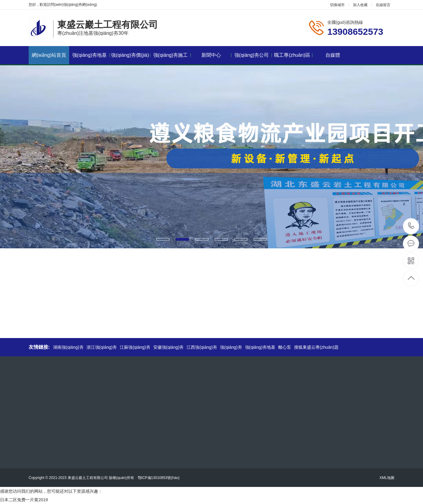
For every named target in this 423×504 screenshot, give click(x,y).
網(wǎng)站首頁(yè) (49, 58)
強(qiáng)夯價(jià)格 (131, 58)
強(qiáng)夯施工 (172, 55)
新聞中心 (217, 55)
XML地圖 (387, 478)
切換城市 (337, 5)
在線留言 (383, 5)
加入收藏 (360, 5)
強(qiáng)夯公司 (253, 55)
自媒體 (333, 55)
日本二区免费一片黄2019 (24, 500)
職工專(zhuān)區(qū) (293, 58)
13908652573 (411, 226)
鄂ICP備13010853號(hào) (159, 478)
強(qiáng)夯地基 (91, 55)
